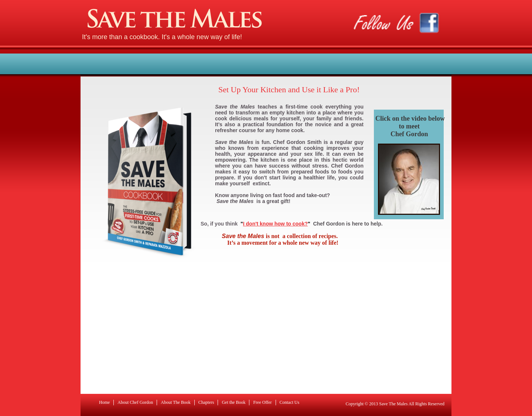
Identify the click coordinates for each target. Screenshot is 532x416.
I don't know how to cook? (275, 224)
